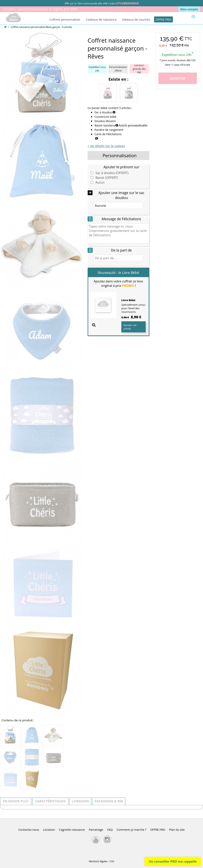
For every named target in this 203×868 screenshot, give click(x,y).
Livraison (80, 801)
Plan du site (177, 830)
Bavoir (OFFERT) (107, 178)
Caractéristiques (50, 801)
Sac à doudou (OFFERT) (112, 173)
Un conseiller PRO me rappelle (173, 861)
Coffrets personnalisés (65, 19)
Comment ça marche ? (131, 830)
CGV (112, 861)
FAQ (110, 830)
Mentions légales (98, 861)
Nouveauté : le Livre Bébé (118, 273)
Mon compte (189, 9)
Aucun (100, 182)
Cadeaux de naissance (101, 19)
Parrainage (96, 830)
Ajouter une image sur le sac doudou (121, 195)
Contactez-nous (29, 830)
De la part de (121, 250)
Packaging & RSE (109, 801)
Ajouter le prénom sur (121, 167)
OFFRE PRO (163, 19)
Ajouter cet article (130, 327)
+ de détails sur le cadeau (106, 146)
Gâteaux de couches (136, 19)
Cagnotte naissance (72, 830)
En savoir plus (16, 801)
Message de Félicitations (121, 219)
